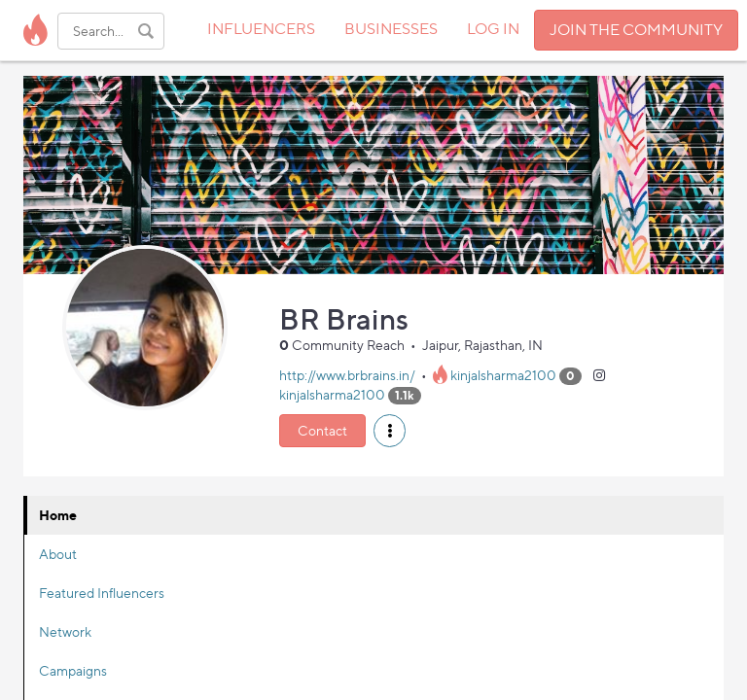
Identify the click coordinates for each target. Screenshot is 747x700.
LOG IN (493, 29)
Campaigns (73, 670)
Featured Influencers (102, 593)
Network (65, 631)
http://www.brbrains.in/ (347, 375)
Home (58, 515)
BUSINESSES (391, 29)
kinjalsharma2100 (503, 375)
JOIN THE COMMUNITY (636, 30)
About (58, 554)
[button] (390, 431)
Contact (322, 430)
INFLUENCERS (261, 29)
